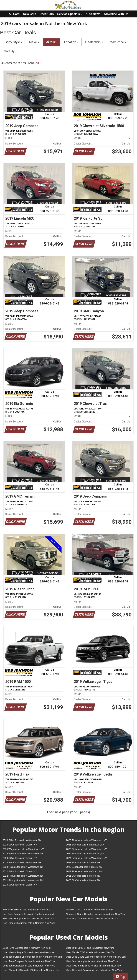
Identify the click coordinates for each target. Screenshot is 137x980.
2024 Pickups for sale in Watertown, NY (86, 858)
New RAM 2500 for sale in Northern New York (90, 910)
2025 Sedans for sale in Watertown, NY (23, 854)
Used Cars (47, 14)
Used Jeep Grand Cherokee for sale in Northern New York (33, 957)
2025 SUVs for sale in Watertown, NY (85, 845)
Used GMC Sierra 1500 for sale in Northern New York (93, 966)
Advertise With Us (116, 14)
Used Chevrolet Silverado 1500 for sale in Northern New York (32, 971)
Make (34, 42)
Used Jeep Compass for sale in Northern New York (29, 961)
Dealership (94, 42)
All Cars (14, 14)
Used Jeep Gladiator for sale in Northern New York (29, 966)
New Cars (30, 14)
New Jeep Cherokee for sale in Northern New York (92, 919)
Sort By (10, 51)
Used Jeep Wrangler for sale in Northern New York (92, 961)
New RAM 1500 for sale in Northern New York (26, 910)
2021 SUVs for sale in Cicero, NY (83, 876)
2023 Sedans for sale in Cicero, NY (84, 867)
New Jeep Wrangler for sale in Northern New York (28, 919)
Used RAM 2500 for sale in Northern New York (90, 948)
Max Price (118, 42)
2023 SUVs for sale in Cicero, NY (83, 862)
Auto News (93, 14)
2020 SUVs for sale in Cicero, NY (83, 880)
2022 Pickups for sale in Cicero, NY (84, 871)
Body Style (13, 42)
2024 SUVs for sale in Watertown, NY (85, 854)
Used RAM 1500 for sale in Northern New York (27, 948)
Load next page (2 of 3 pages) (68, 812)
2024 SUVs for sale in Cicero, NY (20, 858)
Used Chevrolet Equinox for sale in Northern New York (94, 970)
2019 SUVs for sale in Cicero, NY (20, 885)
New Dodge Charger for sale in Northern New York (29, 923)
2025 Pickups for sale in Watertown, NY (86, 849)
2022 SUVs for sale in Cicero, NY (20, 871)
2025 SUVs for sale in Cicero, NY (20, 845)
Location (71, 42)
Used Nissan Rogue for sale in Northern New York (28, 952)
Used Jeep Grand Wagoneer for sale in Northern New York (96, 957)
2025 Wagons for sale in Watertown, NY (23, 849)
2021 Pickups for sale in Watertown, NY (23, 880)
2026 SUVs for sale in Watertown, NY (22, 840)
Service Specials (70, 14)
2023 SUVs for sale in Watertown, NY (22, 862)
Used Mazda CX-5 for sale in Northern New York (91, 952)
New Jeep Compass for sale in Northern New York (28, 914)
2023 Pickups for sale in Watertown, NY (23, 867)
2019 (52, 42)
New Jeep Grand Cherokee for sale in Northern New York (95, 914)
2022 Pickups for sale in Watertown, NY (23, 876)
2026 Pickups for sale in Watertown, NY (86, 840)
